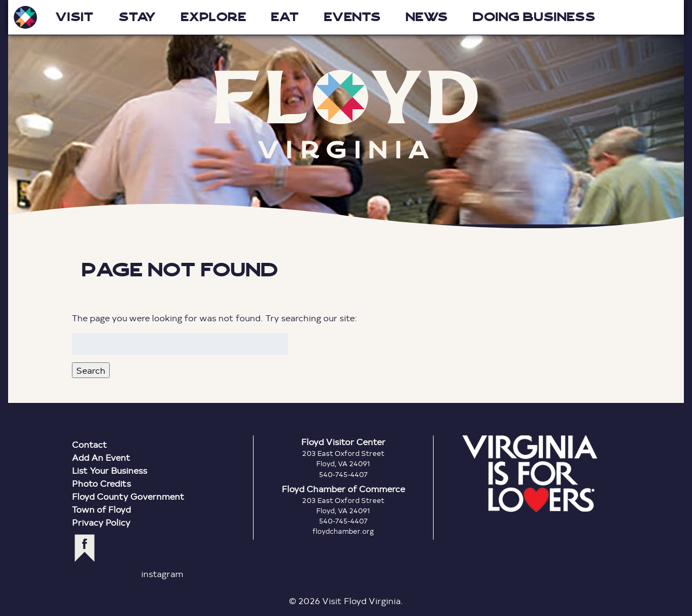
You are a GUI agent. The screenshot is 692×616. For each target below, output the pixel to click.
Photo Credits (101, 483)
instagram (162, 574)
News (427, 17)
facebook (85, 548)
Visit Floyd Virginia (25, 17)
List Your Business (109, 470)
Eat (285, 17)
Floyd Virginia (346, 114)
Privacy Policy (101, 522)
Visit (74, 17)
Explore (213, 17)
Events (352, 17)
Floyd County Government (128, 496)
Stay (137, 17)
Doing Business (534, 17)
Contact (89, 444)
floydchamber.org (343, 531)
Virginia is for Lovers (530, 474)
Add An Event (101, 457)
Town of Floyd (101, 509)
